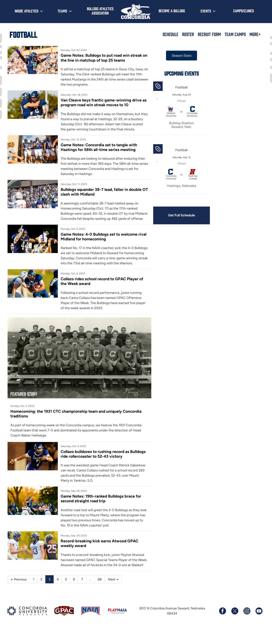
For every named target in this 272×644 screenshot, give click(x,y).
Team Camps (235, 34)
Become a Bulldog (172, 11)
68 (100, 593)
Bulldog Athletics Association (100, 11)
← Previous (19, 593)
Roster (188, 34)
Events (206, 11)
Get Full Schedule (179, 215)
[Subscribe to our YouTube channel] (259, 625)
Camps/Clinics (244, 11)
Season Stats (179, 56)
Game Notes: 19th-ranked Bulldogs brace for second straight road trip (100, 508)
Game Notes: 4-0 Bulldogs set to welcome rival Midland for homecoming (103, 242)
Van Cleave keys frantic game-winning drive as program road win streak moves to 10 (103, 102)
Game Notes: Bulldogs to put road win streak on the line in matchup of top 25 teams (101, 58)
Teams (62, 11)
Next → (113, 593)
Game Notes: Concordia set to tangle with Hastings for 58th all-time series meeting (98, 147)
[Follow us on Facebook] (223, 625)
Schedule (170, 34)
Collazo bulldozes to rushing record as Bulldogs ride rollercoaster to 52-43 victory (103, 463)
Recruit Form (209, 34)
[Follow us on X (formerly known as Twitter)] (235, 625)
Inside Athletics (27, 11)
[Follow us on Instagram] (247, 625)
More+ (255, 34)
